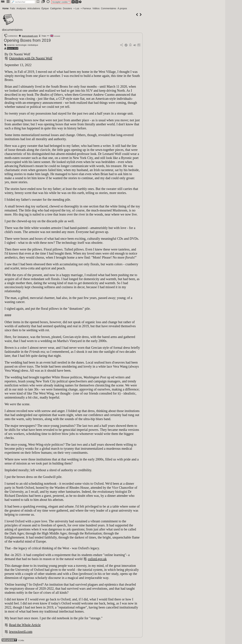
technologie (21, 45)
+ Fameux (86, 8)
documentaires (12, 30)
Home (5, 8)
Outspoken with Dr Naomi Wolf (31, 58)
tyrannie (11, 45)
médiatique (33, 45)
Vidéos (96, 8)
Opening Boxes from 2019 (27, 40)
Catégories (56, 8)
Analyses (21, 8)
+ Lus (76, 8)
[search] (23, 2)
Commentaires (108, 8)
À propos (122, 8)
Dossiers (67, 8)
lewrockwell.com (30, 36)
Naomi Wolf (13, 48)
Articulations (34, 8)
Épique (45, 8)
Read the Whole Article (25, 625)
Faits (12, 8)
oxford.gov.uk (97, 559)
